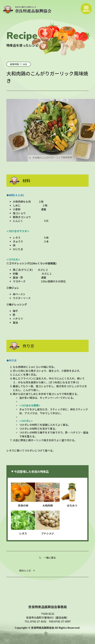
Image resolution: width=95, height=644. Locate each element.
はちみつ (72, 495)
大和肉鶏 (47, 495)
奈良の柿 (23, 495)
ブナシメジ (47, 523)
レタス (23, 523)
